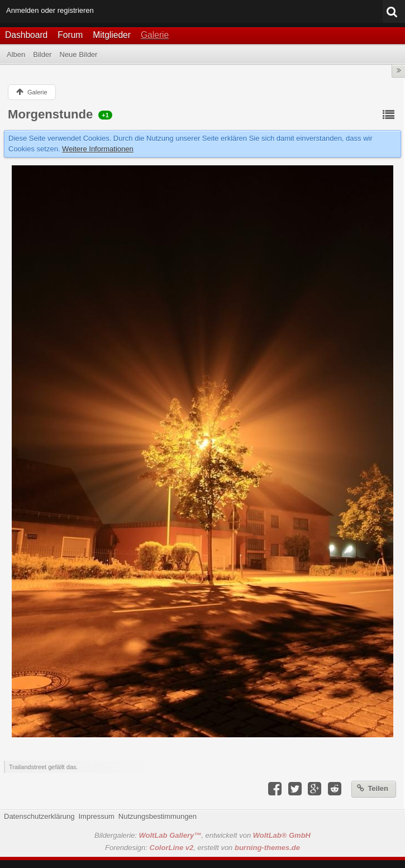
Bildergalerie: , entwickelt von (202, 835)
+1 (105, 115)
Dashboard (26, 35)
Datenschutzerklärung (39, 816)
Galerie (155, 35)
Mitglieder (112, 35)
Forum (70, 35)
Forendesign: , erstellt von (202, 848)
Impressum (96, 816)
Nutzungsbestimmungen (158, 816)
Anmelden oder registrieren (50, 10)
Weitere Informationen (98, 149)
